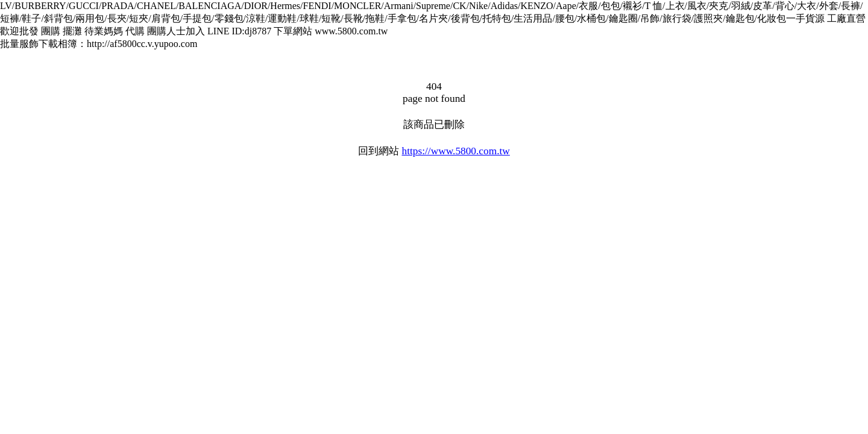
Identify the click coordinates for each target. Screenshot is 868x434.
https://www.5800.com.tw (455, 151)
